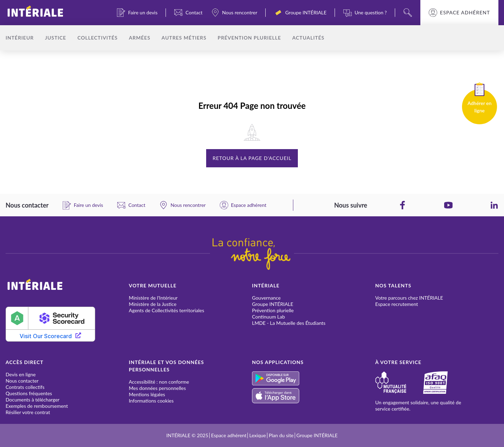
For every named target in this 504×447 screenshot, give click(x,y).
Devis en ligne (21, 374)
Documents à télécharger (33, 400)
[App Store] (314, 396)
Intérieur (20, 38)
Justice (55, 38)
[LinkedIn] (494, 205)
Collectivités (97, 38)
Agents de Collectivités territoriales (166, 310)
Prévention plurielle (249, 38)
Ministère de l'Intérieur (153, 298)
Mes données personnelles (157, 388)
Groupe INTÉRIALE (273, 304)
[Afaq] (444, 383)
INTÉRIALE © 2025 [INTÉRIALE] (187, 435)
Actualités (308, 38)
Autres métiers (184, 38)
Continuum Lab (268, 317)
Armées (139, 38)
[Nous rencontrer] (234, 13)
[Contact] (188, 13)
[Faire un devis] (137, 13)
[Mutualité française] (399, 383)
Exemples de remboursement (37, 406)
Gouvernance (266, 298)
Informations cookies (151, 401)
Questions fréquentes (29, 393)
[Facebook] (402, 205)
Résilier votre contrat (28, 412)
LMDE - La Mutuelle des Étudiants (289, 323)
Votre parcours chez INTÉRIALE (409, 298)
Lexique (257, 435)
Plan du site (281, 435)
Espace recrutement (397, 304)
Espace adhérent (465, 13)
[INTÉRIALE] (47, 13)
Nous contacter (22, 381)
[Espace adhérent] (243, 205)
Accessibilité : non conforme (159, 382)
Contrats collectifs (25, 387)
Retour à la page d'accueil (252, 158)
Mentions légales (147, 394)
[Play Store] (314, 378)
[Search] (408, 13)
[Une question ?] (365, 13)
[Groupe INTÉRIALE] (300, 13)
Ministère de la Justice (153, 304)
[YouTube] (448, 205)
